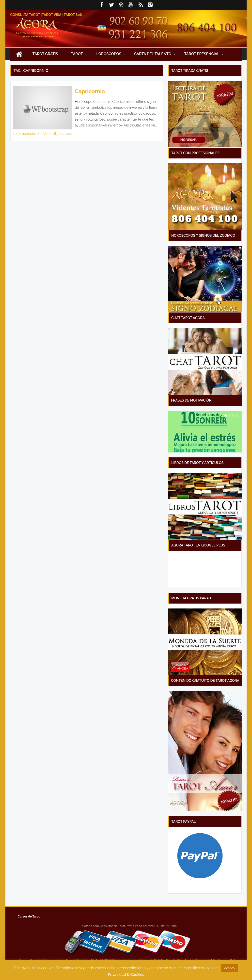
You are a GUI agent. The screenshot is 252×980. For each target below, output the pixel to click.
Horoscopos (111, 54)
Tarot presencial (204, 54)
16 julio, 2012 (62, 134)
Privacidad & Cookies (126, 975)
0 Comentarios (25, 134)
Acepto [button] (229, 968)
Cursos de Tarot (29, 917)
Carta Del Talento (155, 54)
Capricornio (90, 91)
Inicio (19, 54)
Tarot (79, 54)
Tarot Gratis (47, 54)
